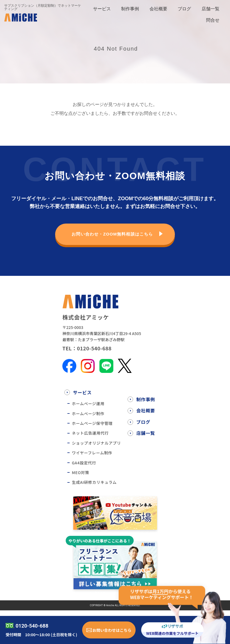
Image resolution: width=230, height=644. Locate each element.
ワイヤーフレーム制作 (92, 453)
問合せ (213, 20)
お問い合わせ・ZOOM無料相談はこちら (112, 234)
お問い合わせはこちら (112, 630)
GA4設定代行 (84, 463)
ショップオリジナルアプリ (96, 443)
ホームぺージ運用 (88, 403)
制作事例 (130, 9)
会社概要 (158, 9)
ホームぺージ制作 (88, 413)
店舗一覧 (211, 9)
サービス (102, 9)
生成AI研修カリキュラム (94, 482)
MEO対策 (80, 472)
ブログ (184, 9)
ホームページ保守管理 (92, 423)
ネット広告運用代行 (90, 433)
